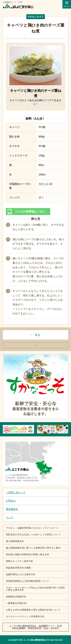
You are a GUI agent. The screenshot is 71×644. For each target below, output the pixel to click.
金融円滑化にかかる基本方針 (21, 574)
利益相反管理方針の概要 (18, 568)
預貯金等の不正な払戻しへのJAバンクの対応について (33, 535)
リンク (10, 517)
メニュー (67, 6)
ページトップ (68, 344)
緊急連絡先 (12, 509)
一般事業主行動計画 (16, 603)
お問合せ (11, 501)
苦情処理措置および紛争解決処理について (27, 581)
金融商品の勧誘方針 (16, 597)
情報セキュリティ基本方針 (20, 561)
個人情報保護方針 (15, 541)
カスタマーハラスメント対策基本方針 (25, 617)
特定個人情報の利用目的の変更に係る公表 (27, 554)
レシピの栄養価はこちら (30, 211)
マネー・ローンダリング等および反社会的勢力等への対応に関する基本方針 (35, 589)
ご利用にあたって (16, 492)
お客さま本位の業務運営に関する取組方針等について (33, 610)
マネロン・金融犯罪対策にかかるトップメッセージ (32, 528)
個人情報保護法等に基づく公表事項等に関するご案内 (33, 548)
